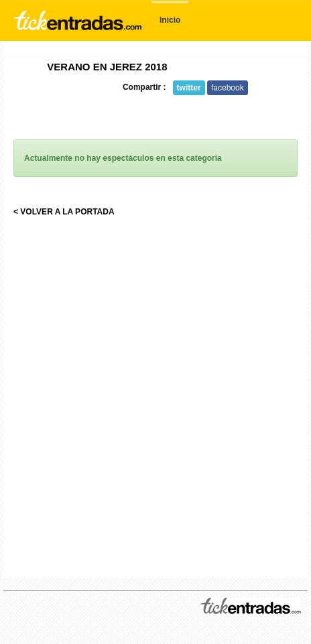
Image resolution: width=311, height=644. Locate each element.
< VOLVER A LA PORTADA (64, 212)
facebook (228, 88)
